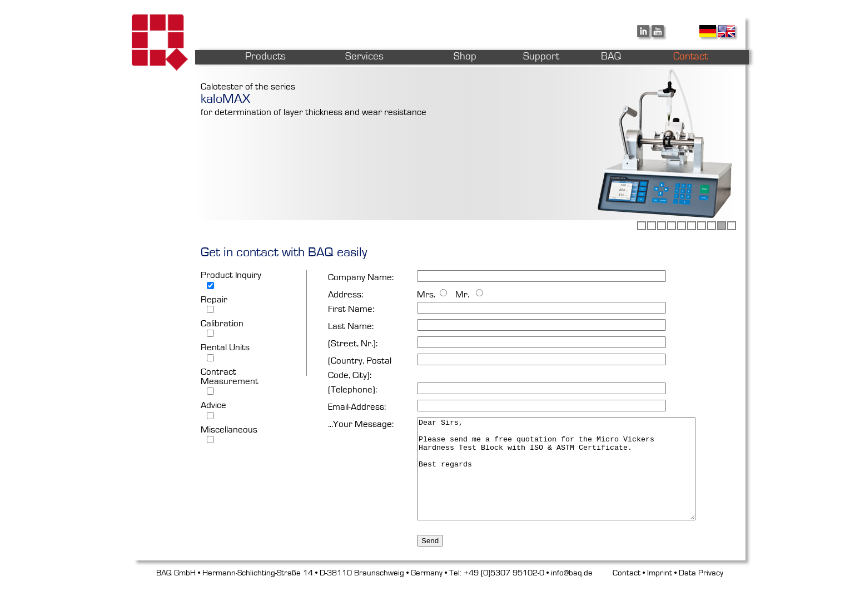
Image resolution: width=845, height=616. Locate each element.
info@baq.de (572, 607)
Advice (213, 405)
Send (430, 575)
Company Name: (361, 277)
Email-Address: (357, 407)
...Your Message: (361, 424)
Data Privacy (701, 607)
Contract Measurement (230, 376)
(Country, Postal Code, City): (360, 368)
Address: (346, 294)
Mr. (461, 294)
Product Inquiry (231, 275)
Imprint (660, 607)
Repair (214, 299)
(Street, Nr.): (353, 343)
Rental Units (225, 347)
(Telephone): (352, 389)
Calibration (222, 323)
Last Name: (351, 326)
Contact (627, 607)
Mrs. (426, 294)
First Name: (351, 309)
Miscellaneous (229, 429)
